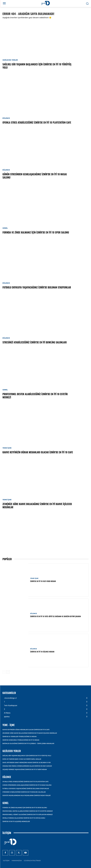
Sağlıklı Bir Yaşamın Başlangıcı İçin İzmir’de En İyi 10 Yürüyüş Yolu (37, 66)
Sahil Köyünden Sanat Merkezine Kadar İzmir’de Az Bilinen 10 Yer (27, 763)
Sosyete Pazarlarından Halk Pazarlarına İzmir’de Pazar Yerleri (27, 796)
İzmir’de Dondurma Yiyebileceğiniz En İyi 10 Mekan (21, 740)
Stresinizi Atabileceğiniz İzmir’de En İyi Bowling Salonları (35, 342)
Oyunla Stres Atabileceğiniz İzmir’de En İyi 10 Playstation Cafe (37, 122)
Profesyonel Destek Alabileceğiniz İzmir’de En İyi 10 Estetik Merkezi (35, 396)
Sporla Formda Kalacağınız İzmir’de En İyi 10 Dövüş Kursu (24, 818)
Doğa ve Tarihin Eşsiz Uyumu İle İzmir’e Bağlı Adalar (22, 759)
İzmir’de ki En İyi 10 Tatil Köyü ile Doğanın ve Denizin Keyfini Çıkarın (55, 616)
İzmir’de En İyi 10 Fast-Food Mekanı (43, 581)
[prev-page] (4, 672)
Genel (5, 228)
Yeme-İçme (7, 448)
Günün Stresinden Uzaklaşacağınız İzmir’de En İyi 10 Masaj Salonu (35, 176)
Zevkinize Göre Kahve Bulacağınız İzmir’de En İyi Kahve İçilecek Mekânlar (37, 506)
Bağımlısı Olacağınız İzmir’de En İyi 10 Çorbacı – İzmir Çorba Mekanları (28, 744)
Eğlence (6, 118)
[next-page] (8, 672)
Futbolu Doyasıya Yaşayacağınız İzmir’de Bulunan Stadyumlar (37, 287)
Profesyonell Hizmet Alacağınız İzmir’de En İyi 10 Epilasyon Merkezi (28, 815)
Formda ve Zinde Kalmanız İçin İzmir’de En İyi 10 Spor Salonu (36, 232)
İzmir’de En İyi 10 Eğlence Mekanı (42, 652)
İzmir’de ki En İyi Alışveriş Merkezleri (16, 822)
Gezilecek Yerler (10, 60)
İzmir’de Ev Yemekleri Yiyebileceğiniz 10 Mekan (19, 737)
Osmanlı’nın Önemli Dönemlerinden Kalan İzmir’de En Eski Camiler (27, 766)
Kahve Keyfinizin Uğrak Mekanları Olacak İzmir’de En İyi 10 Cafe (38, 452)
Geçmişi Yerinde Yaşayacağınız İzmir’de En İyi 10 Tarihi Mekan (25, 770)
